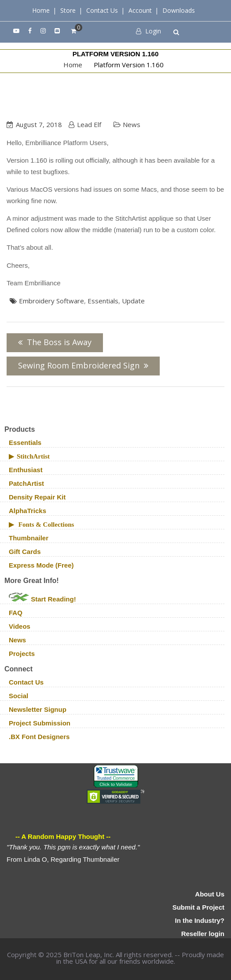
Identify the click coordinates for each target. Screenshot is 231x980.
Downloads (179, 10)
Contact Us (102, 10)
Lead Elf (89, 124)
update (133, 301)
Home (41, 10)
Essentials (103, 301)
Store (68, 10)
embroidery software (51, 301)
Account (140, 10)
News (132, 124)
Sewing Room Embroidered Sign (79, 365)
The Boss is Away (59, 342)
